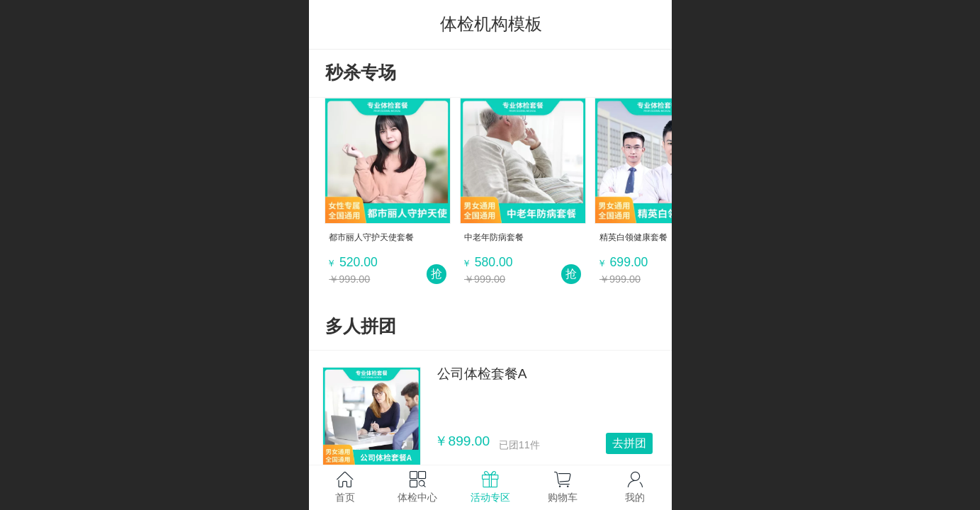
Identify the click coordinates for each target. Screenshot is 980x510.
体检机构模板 (491, 24)
